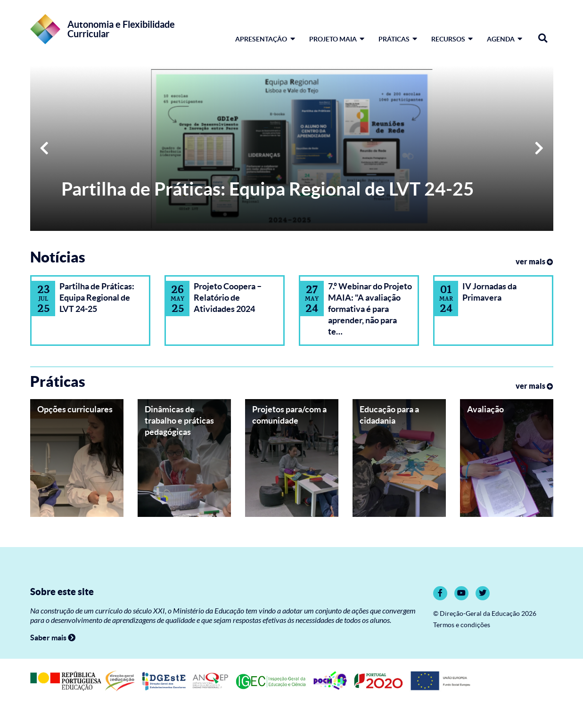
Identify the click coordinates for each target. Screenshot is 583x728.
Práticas (398, 39)
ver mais (534, 262)
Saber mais (53, 638)
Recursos (452, 39)
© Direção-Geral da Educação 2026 (485, 614)
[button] (44, 148)
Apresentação (265, 39)
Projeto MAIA (337, 39)
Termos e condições (462, 625)
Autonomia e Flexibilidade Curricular (121, 29)
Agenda (505, 39)
